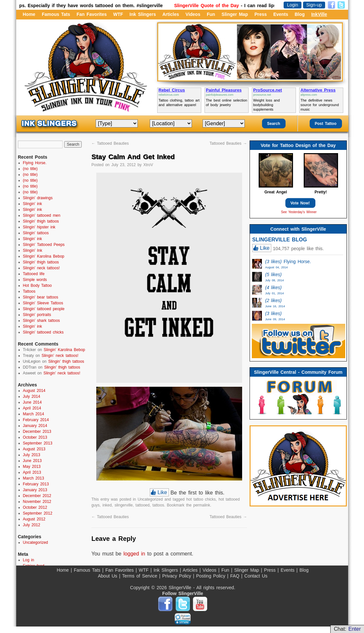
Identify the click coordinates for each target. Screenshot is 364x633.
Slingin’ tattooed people (44, 309)
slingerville (123, 505)
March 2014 (34, 414)
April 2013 (32, 472)
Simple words (35, 280)
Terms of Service (141, 576)
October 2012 (35, 507)
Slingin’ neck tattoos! (41, 268)
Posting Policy (212, 576)
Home (29, 14)
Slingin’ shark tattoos (41, 321)
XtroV (148, 165)
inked (107, 505)
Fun (211, 14)
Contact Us (256, 576)
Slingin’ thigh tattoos (41, 221)
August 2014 (34, 391)
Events (281, 14)
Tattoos (29, 291)
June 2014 (32, 402)
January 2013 (35, 490)
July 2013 (32, 455)
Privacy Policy (177, 576)
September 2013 (38, 443)
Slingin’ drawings (38, 198)
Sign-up (314, 5)
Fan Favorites (92, 14)
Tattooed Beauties (110, 143)
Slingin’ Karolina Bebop (44, 256)
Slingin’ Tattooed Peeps (44, 245)
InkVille (319, 14)
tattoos (158, 505)
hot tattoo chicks (201, 499)
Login (292, 5)
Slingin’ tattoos (36, 233)
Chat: (347, 629)
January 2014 (35, 426)
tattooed (142, 505)
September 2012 (38, 513)
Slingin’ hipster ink (39, 227)
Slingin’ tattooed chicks (43, 332)
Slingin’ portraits (37, 315)
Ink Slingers (143, 14)
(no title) (30, 169)
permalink (202, 505)
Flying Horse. (35, 163)
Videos (193, 14)
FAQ (236, 576)
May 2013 (32, 467)
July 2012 (32, 525)
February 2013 (36, 484)
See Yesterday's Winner (299, 212)
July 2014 (32, 396)
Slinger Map (235, 14)
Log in (29, 560)
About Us (108, 576)
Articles (171, 14)
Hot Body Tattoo (37, 286)
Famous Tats (56, 14)
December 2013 (37, 432)
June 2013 (32, 461)
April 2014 (32, 408)
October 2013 (35, 437)
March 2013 (34, 478)
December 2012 (37, 496)
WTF (118, 14)
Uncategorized (150, 499)
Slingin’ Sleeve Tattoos (43, 303)
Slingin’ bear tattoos (41, 297)
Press (261, 14)
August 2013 (34, 449)
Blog (300, 14)
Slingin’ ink (33, 204)
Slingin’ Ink (33, 250)
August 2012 (34, 519)
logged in (134, 554)
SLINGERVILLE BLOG (280, 240)
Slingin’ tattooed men (42, 215)
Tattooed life (34, 274)
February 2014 (36, 420)
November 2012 (37, 502)
